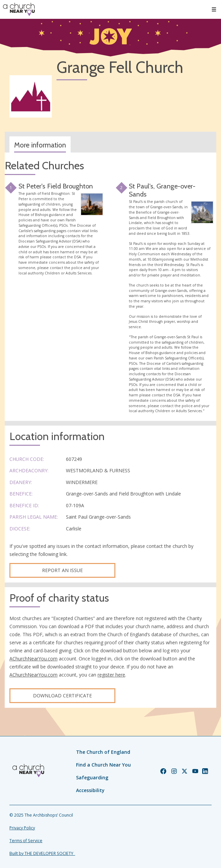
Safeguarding (92, 777)
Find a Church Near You (103, 765)
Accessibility (90, 790)
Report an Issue (62, 570)
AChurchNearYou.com (33, 659)
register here (111, 675)
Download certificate (62, 696)
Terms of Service (26, 841)
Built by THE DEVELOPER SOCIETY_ (42, 853)
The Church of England (103, 752)
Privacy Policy (22, 828)
